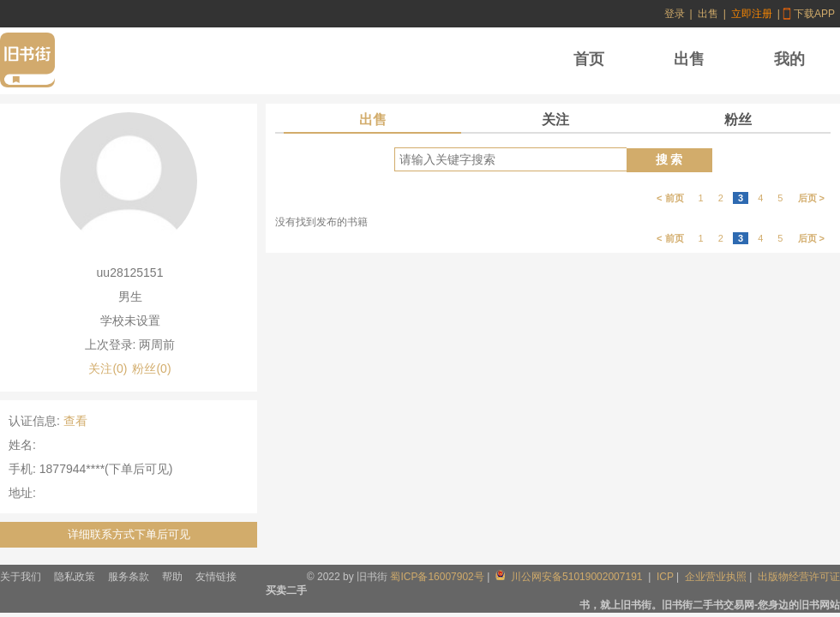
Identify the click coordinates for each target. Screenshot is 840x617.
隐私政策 (75, 577)
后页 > (811, 198)
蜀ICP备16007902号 (437, 577)
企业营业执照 (716, 577)
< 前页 (670, 198)
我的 (789, 59)
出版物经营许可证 (799, 577)
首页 (589, 59)
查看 (75, 421)
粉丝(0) (151, 368)
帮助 (172, 577)
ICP (665, 577)
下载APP (814, 14)
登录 (675, 14)
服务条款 (129, 577)
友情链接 (216, 577)
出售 (708, 14)
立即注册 (752, 14)
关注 (555, 120)
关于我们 (21, 577)
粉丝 (738, 120)
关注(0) (108, 368)
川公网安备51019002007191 (570, 577)
